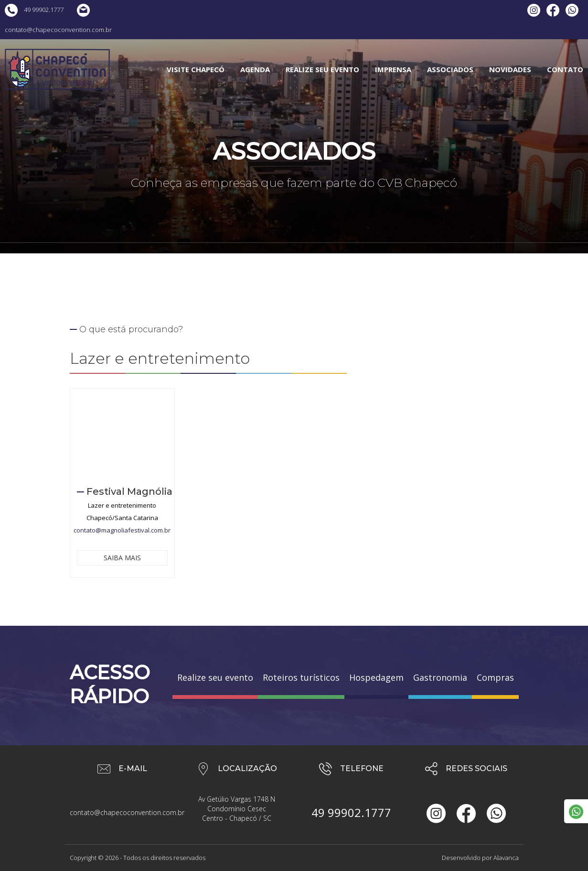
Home (230, 257)
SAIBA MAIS (122, 558)
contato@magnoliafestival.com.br (122, 530)
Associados (265, 257)
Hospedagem (376, 677)
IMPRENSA (393, 69)
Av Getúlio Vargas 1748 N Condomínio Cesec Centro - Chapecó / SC (237, 809)
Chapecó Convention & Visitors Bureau (57, 69)
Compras (495, 677)
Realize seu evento (215, 677)
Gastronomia (440, 677)
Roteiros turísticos (301, 677)
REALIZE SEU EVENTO (322, 69)
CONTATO (565, 69)
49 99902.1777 (34, 10)
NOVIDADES (510, 69)
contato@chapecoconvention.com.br (122, 812)
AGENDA (255, 69)
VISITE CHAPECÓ (196, 69)
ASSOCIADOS (450, 69)
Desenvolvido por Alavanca (480, 858)
